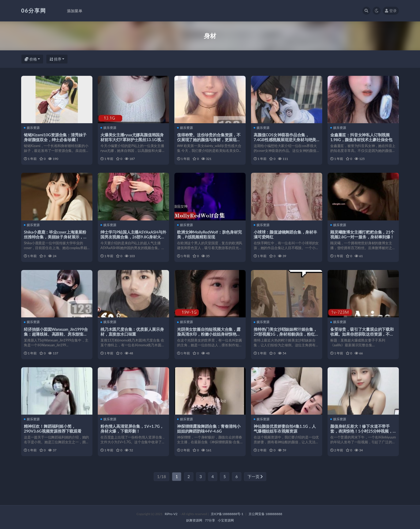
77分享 (210, 520)
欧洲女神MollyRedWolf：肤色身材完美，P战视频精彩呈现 (209, 234)
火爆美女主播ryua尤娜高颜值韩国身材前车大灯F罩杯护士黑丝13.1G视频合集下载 (133, 140)
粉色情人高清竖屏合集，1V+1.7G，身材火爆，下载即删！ (132, 429)
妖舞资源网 (194, 520)
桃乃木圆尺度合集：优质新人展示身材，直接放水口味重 (132, 332)
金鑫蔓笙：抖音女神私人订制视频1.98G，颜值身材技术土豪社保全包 (361, 137)
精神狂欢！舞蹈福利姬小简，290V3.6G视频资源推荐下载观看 (53, 429)
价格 (31, 59)
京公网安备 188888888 (265, 514)
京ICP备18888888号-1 (227, 514)
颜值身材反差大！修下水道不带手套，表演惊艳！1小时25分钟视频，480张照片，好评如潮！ (361, 431)
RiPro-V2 (171, 514)
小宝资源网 (226, 520)
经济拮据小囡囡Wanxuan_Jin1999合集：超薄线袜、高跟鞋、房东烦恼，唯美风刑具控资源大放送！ (56, 334)
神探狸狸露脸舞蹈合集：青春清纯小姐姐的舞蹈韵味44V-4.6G (209, 429)
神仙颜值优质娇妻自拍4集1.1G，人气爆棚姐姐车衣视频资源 (285, 429)
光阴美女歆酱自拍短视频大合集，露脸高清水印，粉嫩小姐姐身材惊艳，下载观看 (209, 334)
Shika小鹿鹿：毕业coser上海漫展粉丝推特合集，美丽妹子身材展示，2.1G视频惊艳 (55, 237)
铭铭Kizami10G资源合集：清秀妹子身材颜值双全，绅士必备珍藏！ (55, 137)
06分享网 (34, 10)
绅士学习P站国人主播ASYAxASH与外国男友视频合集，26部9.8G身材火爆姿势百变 (133, 237)
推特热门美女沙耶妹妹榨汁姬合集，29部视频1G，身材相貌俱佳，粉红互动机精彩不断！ (286, 334)
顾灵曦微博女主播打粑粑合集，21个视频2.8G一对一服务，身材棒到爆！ (362, 234)
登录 (391, 11)
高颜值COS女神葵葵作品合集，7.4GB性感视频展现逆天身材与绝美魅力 (285, 140)
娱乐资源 (32, 128)
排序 (55, 59)
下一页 (255, 477)
